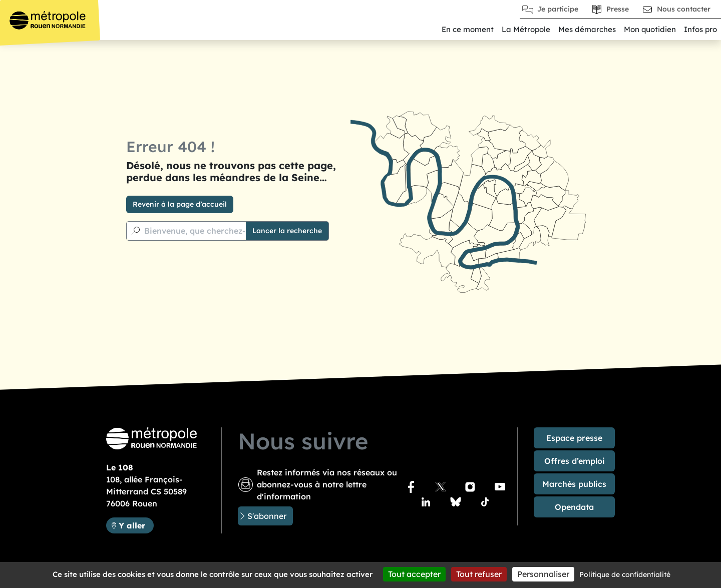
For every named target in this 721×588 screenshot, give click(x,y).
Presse (618, 9)
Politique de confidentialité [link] (625, 574)
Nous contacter (684, 9)
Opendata (574, 507)
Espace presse (574, 438)
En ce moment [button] (468, 29)
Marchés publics (574, 484)
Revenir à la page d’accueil (180, 204)
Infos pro (700, 29)
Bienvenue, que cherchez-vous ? (208, 231)
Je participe (558, 9)
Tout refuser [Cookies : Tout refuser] (479, 574)
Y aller (136, 525)
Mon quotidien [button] (650, 29)
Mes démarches (587, 29)
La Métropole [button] (526, 29)
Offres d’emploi (575, 461)
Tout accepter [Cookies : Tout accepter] (414, 574)
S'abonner (267, 516)
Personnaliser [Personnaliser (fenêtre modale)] (543, 574)
